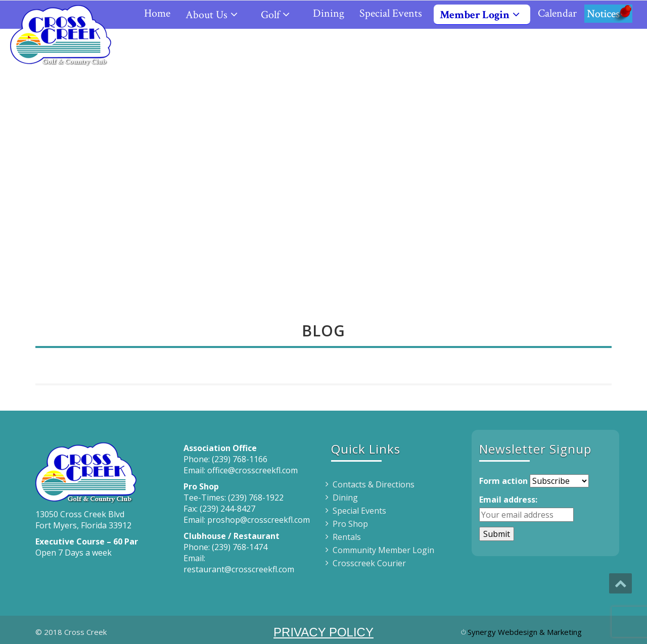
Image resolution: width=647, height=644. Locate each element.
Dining (329, 13)
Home (157, 13)
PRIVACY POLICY (323, 632)
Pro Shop (350, 524)
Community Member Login (383, 550)
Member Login (484, 15)
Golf (279, 15)
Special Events (391, 13)
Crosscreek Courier (369, 563)
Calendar (557, 13)
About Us (216, 15)
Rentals (347, 537)
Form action (503, 481)
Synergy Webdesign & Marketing (525, 632)
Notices (608, 13)
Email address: (508, 500)
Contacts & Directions (374, 484)
